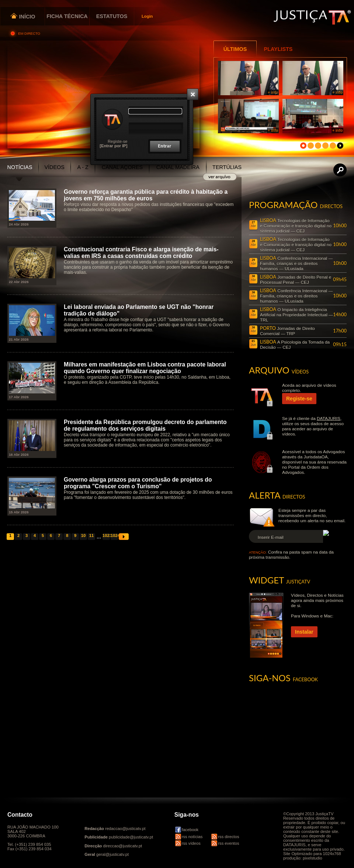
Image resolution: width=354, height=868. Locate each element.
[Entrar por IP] (113, 146)
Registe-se (117, 141)
